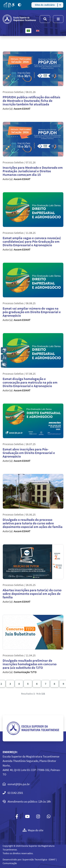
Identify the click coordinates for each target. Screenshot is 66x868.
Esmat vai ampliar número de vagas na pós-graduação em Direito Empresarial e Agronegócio (32, 312)
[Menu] (58, 19)
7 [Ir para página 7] (46, 684)
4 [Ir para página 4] (19, 684)
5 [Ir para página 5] (28, 684)
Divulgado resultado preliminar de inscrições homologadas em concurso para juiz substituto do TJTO (30, 664)
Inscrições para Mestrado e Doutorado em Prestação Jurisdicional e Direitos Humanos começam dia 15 (33, 171)
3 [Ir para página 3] (10, 684)
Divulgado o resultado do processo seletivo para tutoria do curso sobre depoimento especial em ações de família (33, 523)
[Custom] (49, 816)
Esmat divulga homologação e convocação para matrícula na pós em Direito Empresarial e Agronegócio (30, 382)
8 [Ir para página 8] (54, 684)
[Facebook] (17, 816)
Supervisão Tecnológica (35, 859)
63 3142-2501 (15, 793)
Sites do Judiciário (45, 5)
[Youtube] (27, 816)
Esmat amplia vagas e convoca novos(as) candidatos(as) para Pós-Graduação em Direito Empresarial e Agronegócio (32, 241)
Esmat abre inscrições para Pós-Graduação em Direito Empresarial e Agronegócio (29, 453)
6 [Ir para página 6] (37, 684)
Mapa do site (33, 830)
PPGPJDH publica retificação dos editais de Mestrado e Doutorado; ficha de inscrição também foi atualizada (31, 101)
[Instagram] (38, 816)
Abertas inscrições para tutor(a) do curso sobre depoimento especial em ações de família (32, 594)
